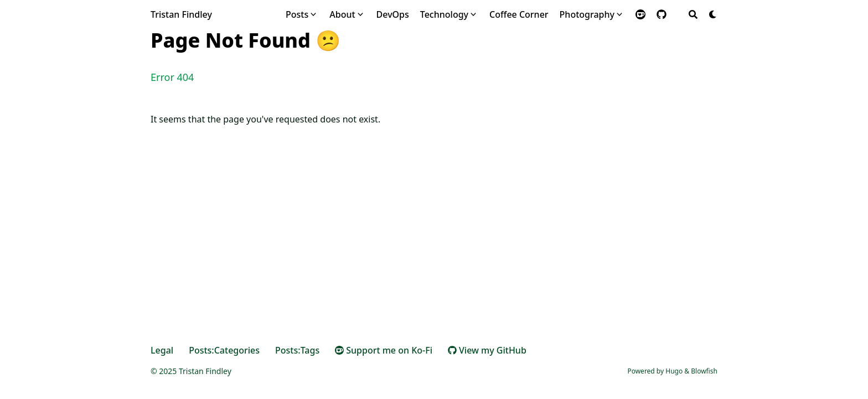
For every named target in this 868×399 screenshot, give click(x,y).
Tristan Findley (181, 14)
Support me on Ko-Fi (384, 350)
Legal (162, 350)
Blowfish (704, 371)
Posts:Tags (297, 350)
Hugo (674, 371)
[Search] (693, 14)
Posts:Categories (224, 350)
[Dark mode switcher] (713, 14)
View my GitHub (487, 350)
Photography (587, 14)
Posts (297, 14)
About (342, 14)
